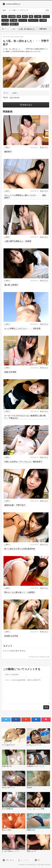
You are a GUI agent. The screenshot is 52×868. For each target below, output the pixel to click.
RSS (39, 860)
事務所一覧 (14, 24)
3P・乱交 (14, 20)
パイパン (5, 20)
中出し (4, 16)
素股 (31, 16)
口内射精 (12, 16)
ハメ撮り (38, 16)
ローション (23, 20)
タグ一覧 (5, 24)
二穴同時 (43, 20)
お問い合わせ (10, 860)
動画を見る (27, 105)
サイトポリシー (26, 860)
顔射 (19, 16)
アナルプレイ (33, 20)
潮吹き (25, 16)
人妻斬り (15, 93)
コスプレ (46, 16)
